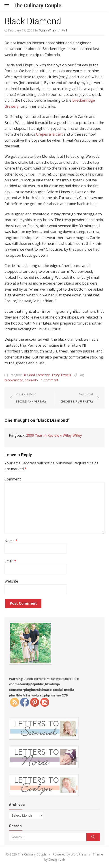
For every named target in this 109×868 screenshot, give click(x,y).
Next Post (77, 398)
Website (11, 581)
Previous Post (31, 398)
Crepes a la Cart (49, 134)
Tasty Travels (61, 375)
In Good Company (36, 375)
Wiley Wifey (48, 30)
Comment (13, 479)
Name (11, 541)
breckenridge (14, 380)
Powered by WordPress (70, 854)
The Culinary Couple (37, 6)
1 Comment (50, 380)
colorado (31, 380)
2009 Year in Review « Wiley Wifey (54, 435)
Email (10, 561)
